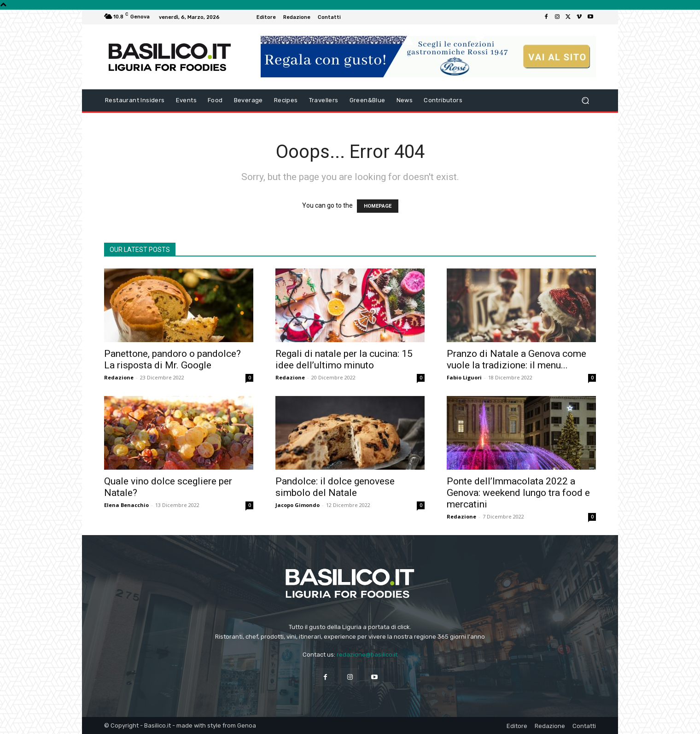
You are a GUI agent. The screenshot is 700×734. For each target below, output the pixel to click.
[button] (585, 101)
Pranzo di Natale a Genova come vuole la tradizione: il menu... (516, 359)
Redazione (119, 377)
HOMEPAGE (378, 206)
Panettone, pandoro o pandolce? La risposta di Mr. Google (172, 359)
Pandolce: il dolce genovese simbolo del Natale (335, 487)
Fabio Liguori (464, 377)
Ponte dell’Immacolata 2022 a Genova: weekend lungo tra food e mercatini (518, 493)
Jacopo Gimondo (297, 505)
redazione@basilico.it (367, 655)
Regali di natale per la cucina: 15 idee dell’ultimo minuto (344, 359)
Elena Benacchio (126, 505)
